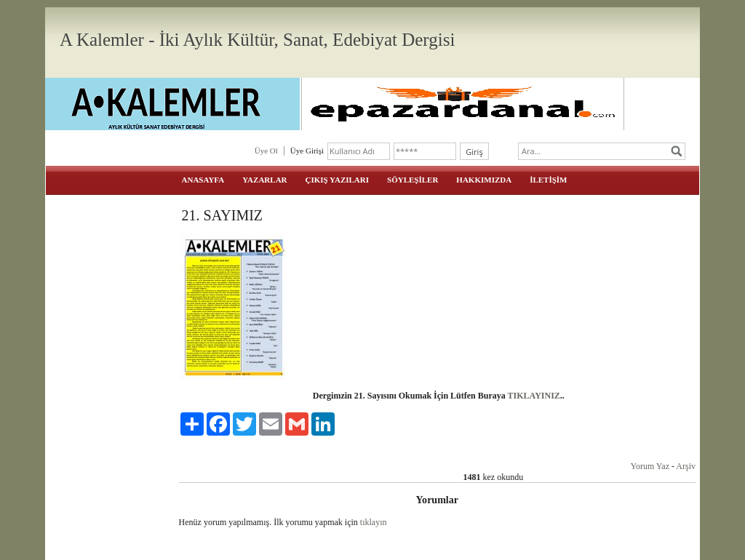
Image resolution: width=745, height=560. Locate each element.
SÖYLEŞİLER (413, 180)
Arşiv (686, 466)
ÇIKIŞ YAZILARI (338, 180)
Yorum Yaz (650, 466)
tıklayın (374, 522)
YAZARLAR (264, 180)
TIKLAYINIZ (534, 396)
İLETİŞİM (548, 180)
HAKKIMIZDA (484, 180)
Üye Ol (266, 151)
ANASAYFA (203, 180)
